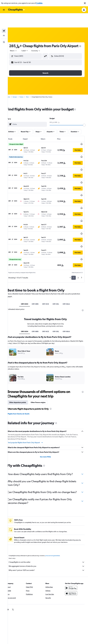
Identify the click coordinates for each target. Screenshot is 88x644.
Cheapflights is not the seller (49, 533)
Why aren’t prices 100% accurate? (49, 541)
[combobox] (18, 41)
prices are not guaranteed (57, 527)
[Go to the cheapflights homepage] (17, 10)
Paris (32, 87)
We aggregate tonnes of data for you (49, 537)
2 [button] (78, 245)
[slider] (85, 115)
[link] (12, 581)
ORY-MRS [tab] (38, 271)
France (26, 87)
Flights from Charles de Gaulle (23, 381)
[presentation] (27, 36)
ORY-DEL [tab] (58, 271)
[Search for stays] (4, 21)
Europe (20, 87)
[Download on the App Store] (72, 564)
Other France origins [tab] (43, 370)
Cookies (39, 3)
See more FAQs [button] (48, 424)
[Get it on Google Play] (72, 559)
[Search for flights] (4, 17)
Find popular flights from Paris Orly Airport (30, 410)
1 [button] (74, 245)
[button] (85, 3)
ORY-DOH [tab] (27, 271)
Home (13, 87)
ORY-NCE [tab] (48, 271)
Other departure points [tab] (22, 370)
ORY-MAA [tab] (69, 271)
